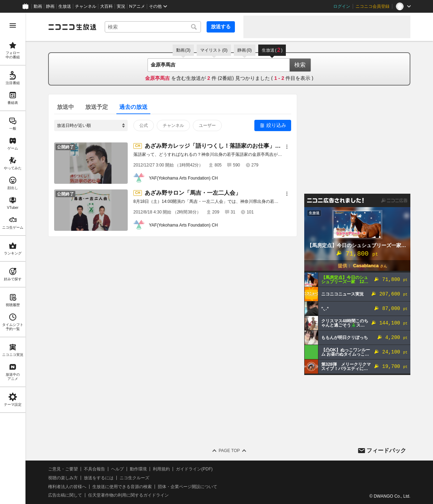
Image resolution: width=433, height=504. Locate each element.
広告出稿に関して (65, 495)
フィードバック (386, 450)
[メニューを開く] (13, 25)
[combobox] (153, 27)
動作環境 (138, 469)
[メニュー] (287, 147)
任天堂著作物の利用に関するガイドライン (128, 495)
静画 (50, 6)
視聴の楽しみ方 (63, 478)
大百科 (106, 6)
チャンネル (86, 6)
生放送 (65, 6)
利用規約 (161, 469)
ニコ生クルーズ (134, 478)
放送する (221, 27)
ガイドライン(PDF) (194, 469)
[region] (13, 258)
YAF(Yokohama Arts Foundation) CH (183, 178)
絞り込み (276, 125)
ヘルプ (117, 469)
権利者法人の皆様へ (67, 487)
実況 (121, 6)
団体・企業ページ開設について (187, 487)
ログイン (342, 6)
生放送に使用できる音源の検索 (122, 487)
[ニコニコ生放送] (72, 27)
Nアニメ (137, 6)
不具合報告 (94, 469)
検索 (300, 65)
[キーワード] (153, 27)
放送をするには (99, 478)
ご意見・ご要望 (63, 469)
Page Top (229, 451)
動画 (38, 6)
